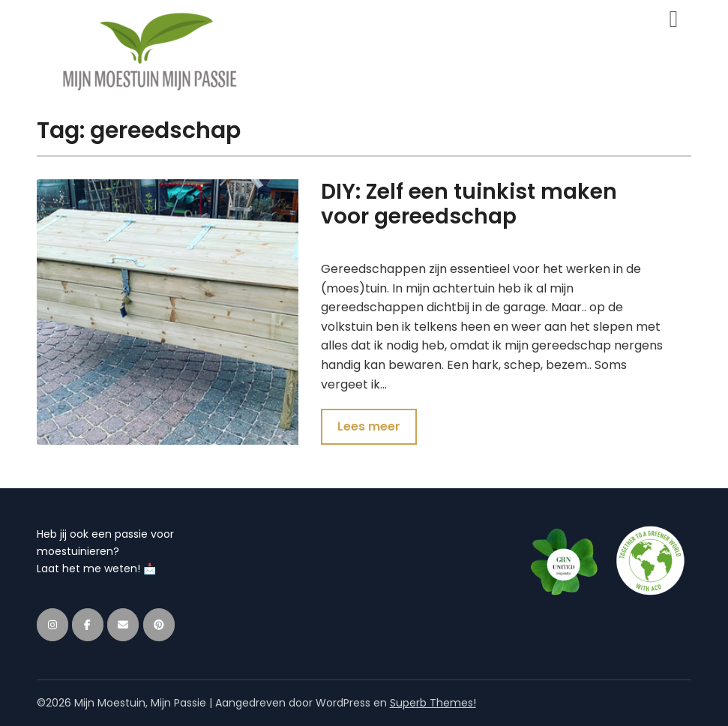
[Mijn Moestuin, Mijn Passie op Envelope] (123, 625)
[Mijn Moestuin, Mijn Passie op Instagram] (52, 625)
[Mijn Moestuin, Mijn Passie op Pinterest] (159, 625)
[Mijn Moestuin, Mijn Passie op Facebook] (88, 625)
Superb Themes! (433, 703)
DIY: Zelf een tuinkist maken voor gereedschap (469, 204)
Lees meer (369, 426)
